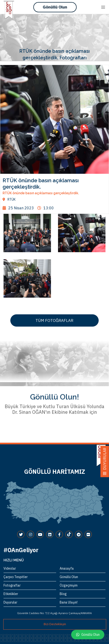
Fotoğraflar (12, 585)
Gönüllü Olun (55, 7)
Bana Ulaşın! (69, 602)
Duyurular (10, 602)
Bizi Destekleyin (55, 624)
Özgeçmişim (69, 585)
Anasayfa (67, 568)
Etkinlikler (11, 594)
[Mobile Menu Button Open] (103, 7)
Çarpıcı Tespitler (16, 577)
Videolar (10, 568)
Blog (63, 594)
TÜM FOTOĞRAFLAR (54, 320)
